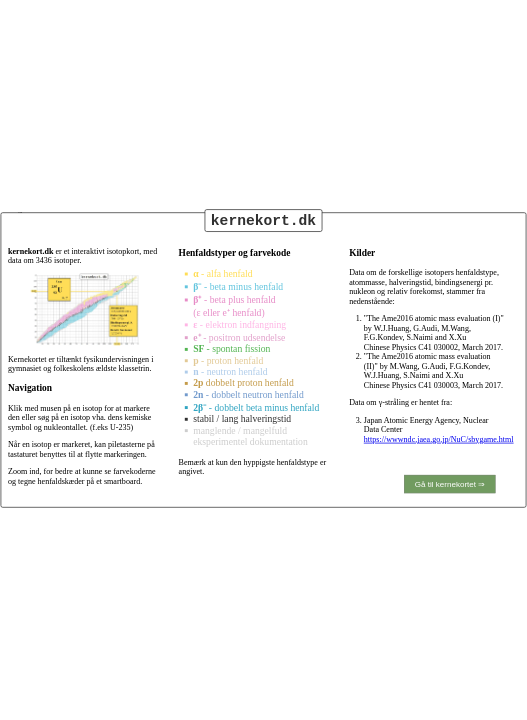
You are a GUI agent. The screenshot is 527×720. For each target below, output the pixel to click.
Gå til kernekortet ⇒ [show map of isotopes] (450, 483)
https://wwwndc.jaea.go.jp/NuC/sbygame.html (439, 439)
